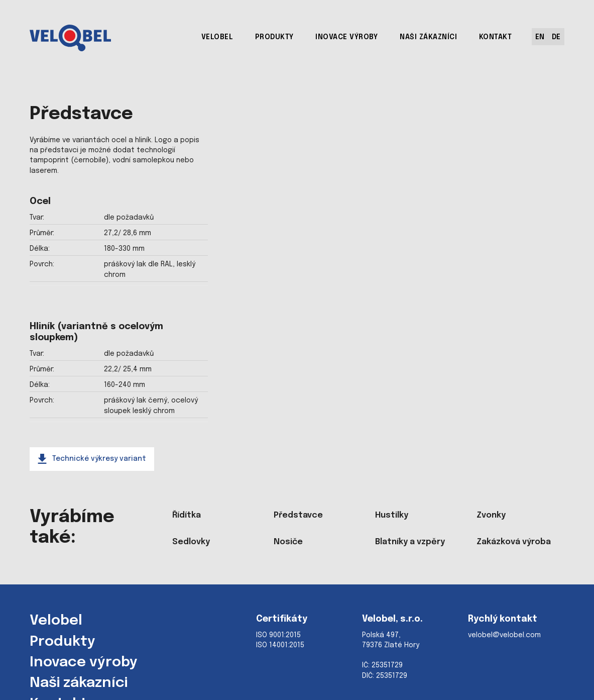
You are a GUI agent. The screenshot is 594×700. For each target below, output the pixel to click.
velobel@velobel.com (504, 635)
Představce (298, 515)
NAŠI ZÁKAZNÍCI (428, 37)
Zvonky (491, 515)
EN (540, 37)
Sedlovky (191, 542)
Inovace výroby (84, 663)
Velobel (56, 621)
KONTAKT (496, 37)
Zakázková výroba (514, 542)
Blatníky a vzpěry (410, 542)
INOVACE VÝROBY (346, 37)
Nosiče (288, 542)
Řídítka (187, 515)
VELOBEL (217, 37)
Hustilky (392, 515)
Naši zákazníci (79, 683)
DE (556, 37)
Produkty (63, 642)
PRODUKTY (274, 37)
